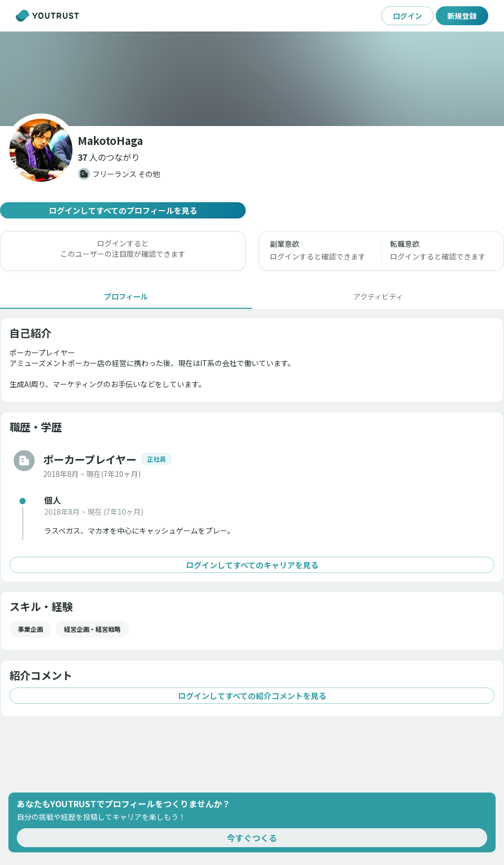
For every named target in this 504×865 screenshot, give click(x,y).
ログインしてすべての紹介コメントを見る (252, 696)
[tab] (126, 296)
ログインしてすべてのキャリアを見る (252, 565)
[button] (109, 157)
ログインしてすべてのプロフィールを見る (123, 210)
